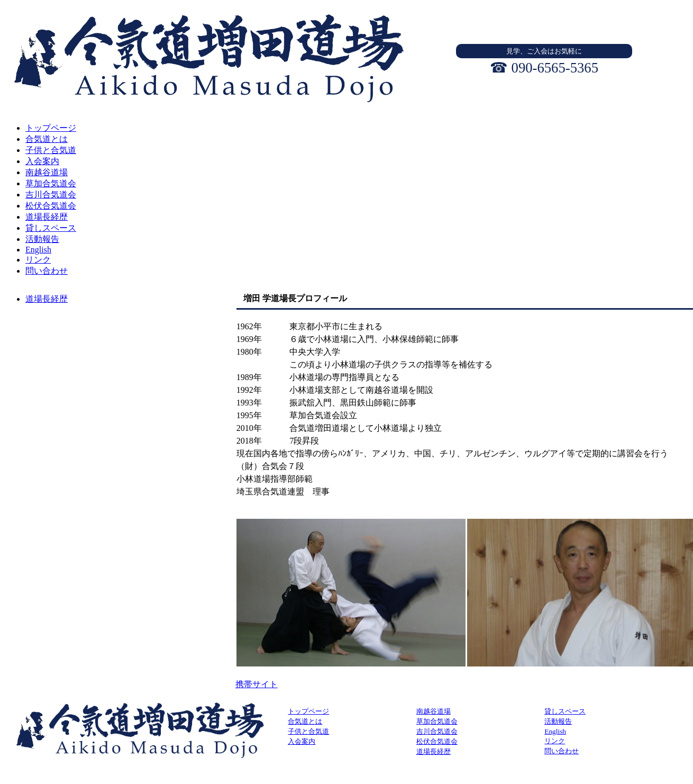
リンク (555, 741)
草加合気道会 (437, 721)
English (555, 731)
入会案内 (302, 741)
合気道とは (305, 721)
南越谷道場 (434, 711)
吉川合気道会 (437, 731)
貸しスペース (565, 711)
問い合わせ (562, 751)
